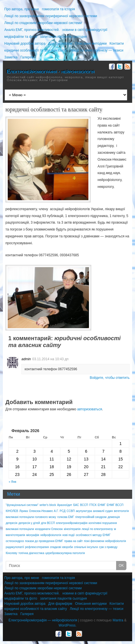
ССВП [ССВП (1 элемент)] (71, 511)
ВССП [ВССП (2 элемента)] (84, 505)
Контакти (117, 44)
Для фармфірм (60, 44)
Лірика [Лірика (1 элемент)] (23, 511)
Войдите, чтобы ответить (110, 378)
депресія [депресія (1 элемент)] (12, 523)
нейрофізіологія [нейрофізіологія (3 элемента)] (51, 535)
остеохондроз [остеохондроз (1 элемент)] (15, 541)
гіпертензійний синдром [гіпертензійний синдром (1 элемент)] (91, 517)
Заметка (11, 57)
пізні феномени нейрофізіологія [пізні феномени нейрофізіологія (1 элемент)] (105, 541)
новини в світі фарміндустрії (85, 30)
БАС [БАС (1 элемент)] (76, 505)
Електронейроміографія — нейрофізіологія (43, 620)
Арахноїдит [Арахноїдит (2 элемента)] (65, 505)
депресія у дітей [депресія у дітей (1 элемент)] (29, 523)
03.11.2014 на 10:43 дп (50, 359)
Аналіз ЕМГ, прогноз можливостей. (32, 30)
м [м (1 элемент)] (115, 529)
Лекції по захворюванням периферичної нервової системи (51, 16)
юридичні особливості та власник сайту (36, 50)
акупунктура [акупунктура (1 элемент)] (84, 511)
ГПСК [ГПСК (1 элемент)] (93, 505)
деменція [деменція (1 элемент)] (114, 517)
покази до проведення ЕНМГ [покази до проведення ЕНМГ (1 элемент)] (44, 541)
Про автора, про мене (22, 9)
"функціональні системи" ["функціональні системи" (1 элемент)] (22, 505)
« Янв (13, 482)
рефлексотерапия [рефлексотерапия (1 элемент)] (37, 547)
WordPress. (67, 625)
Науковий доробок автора (25, 44)
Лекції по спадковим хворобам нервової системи (43, 23)
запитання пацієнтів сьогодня (63, 37)
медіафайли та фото (21, 37)
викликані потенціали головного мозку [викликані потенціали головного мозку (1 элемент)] (31, 517)
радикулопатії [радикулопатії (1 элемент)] (15, 547)
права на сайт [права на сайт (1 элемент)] (74, 541)
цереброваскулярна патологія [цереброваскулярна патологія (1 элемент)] (65, 553)
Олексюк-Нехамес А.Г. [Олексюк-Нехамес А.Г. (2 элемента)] (44, 511)
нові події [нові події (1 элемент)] (69, 535)
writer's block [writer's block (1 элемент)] (48, 505)
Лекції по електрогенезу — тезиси (97, 50)
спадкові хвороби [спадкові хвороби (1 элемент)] (61, 547)
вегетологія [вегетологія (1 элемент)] (121, 511)
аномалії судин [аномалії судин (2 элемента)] (103, 511)
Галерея (27, 57)
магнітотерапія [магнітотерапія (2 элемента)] (15, 535)
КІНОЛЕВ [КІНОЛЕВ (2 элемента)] (12, 511)
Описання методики (91, 44)
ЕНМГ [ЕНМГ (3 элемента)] (102, 505)
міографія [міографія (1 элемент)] (33, 535)
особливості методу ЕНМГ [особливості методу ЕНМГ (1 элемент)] (93, 535)
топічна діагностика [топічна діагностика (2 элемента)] (31, 553)
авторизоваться (90, 409)
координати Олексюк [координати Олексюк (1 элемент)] (49, 529)
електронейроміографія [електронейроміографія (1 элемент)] (72, 523)
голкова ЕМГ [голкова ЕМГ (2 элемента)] (66, 517)
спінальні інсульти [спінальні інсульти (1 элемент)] (86, 547)
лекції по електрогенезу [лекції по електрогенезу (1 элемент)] (97, 529)
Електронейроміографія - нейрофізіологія (51, 72)
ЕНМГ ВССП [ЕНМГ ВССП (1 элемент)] (115, 505)
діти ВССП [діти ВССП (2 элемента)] (48, 523)
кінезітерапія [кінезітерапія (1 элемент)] (72, 529)
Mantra (118, 620)
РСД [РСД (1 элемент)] (63, 511)
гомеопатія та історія (58, 9)
